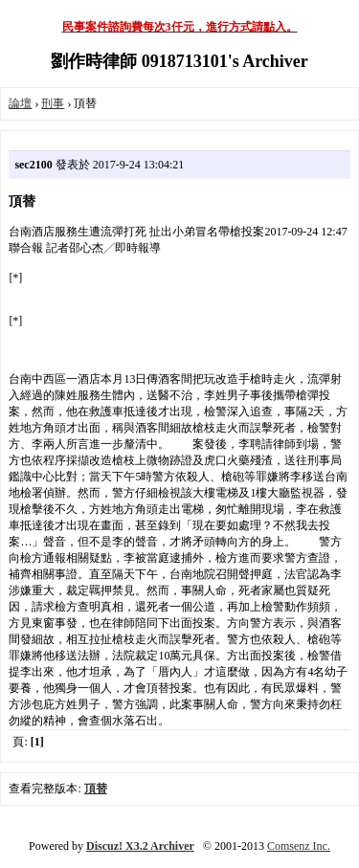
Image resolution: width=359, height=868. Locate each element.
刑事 (53, 103)
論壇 (20, 103)
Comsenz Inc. (299, 846)
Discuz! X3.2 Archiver (140, 846)
